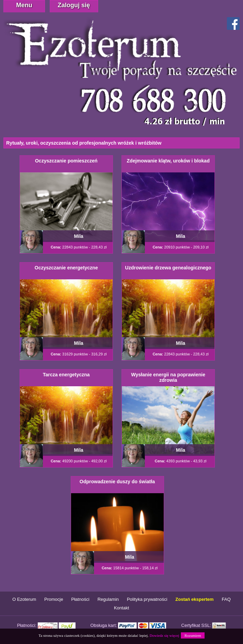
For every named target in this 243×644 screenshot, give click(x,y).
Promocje (54, 599)
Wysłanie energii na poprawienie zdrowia (168, 377)
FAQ (226, 599)
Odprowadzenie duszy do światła (117, 482)
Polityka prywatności (147, 599)
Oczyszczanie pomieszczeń (66, 161)
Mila (78, 236)
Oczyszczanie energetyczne (66, 268)
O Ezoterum (24, 599)
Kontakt (121, 608)
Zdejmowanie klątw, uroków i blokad (168, 161)
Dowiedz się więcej (164, 635)
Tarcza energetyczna (66, 375)
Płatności (80, 599)
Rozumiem (193, 635)
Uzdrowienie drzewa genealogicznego (168, 268)
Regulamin (108, 599)
